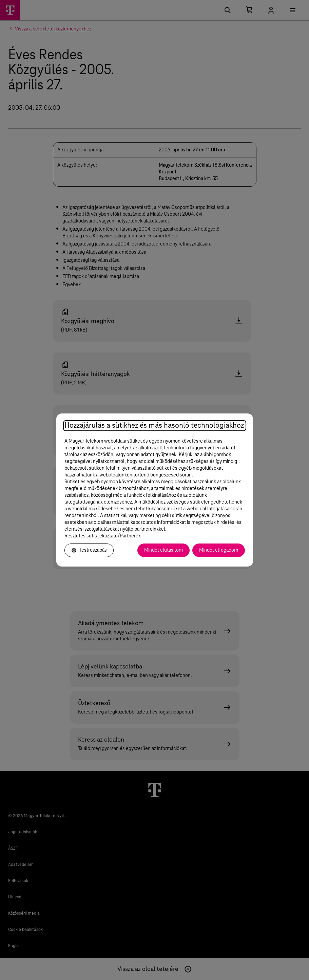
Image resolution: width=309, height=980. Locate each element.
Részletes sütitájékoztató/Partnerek (103, 536)
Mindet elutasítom (163, 550)
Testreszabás (89, 550)
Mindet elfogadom (219, 550)
